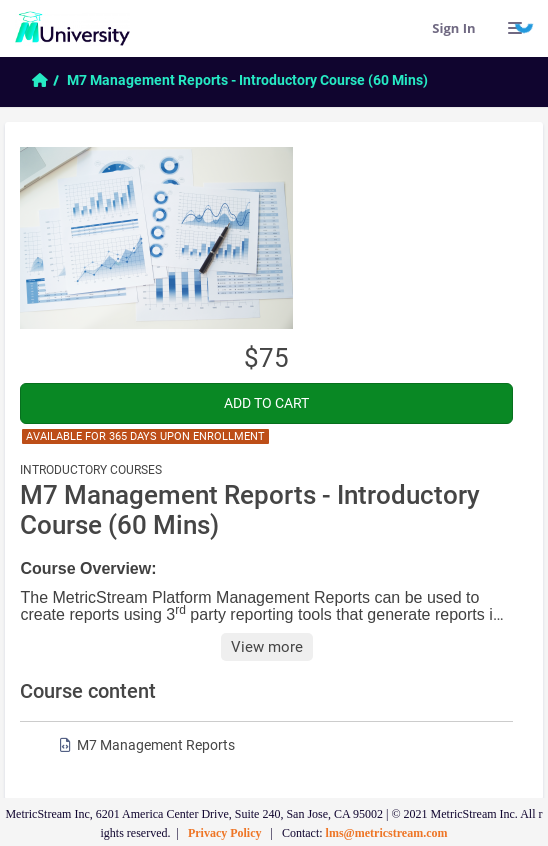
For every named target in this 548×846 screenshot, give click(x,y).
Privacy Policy (225, 833)
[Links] (515, 28)
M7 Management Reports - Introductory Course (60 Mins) (247, 80)
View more (267, 647)
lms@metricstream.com (387, 833)
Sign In (453, 28)
